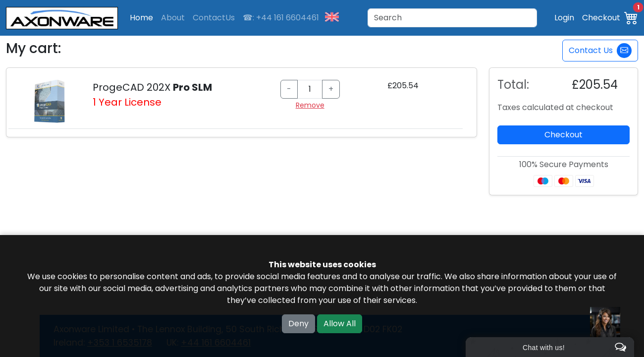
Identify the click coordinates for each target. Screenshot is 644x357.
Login (564, 18)
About (173, 18)
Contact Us (600, 51)
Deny (298, 324)
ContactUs (214, 18)
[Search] (452, 18)
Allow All (340, 324)
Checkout (601, 18)
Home (141, 18)
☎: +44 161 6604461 (281, 18)
